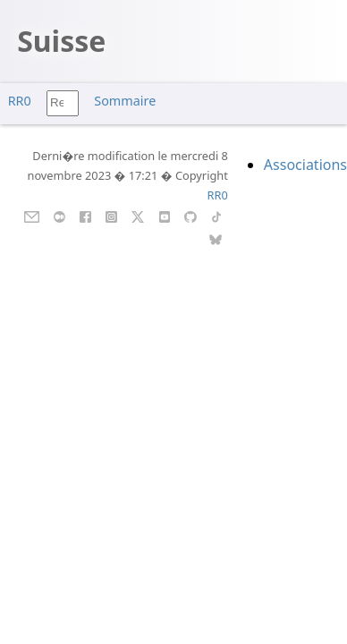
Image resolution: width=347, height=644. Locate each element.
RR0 (20, 101)
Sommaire (125, 101)
